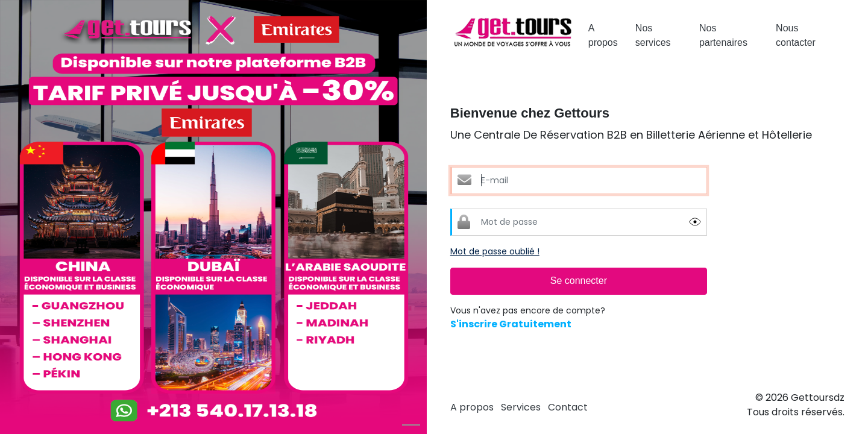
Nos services (653, 35)
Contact (568, 407)
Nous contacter (796, 35)
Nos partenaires (723, 35)
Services (521, 407)
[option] (213, 217)
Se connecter (579, 281)
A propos (603, 35)
